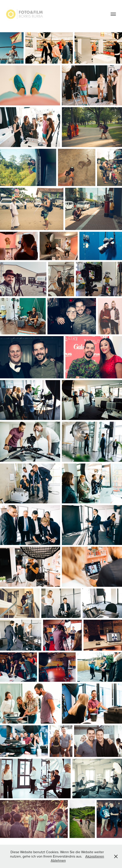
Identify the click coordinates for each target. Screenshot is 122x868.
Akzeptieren (95, 856)
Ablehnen (58, 860)
